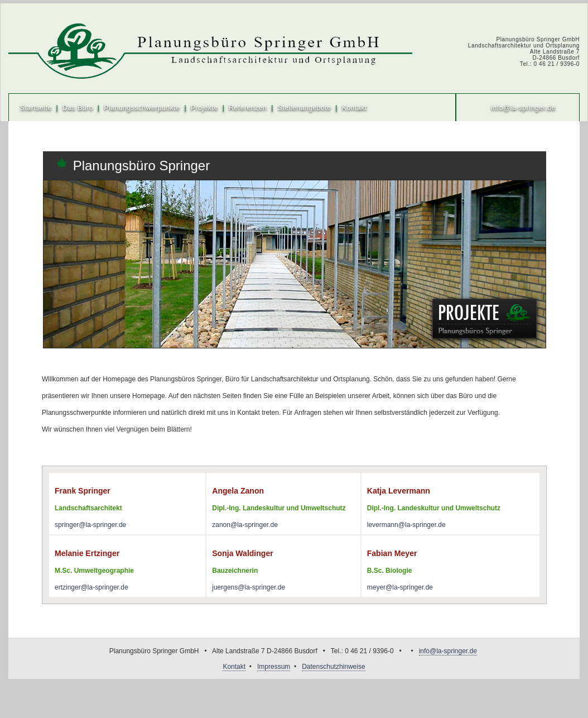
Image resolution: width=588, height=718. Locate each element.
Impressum (274, 667)
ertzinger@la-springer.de (91, 587)
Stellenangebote (305, 108)
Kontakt (355, 108)
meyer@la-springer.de (400, 587)
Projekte (204, 108)
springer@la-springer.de (90, 525)
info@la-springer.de (523, 108)
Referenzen (248, 108)
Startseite (36, 108)
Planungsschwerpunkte (142, 108)
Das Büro (78, 108)
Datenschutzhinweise (333, 667)
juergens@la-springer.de (249, 587)
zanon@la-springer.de (245, 525)
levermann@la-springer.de (406, 525)
